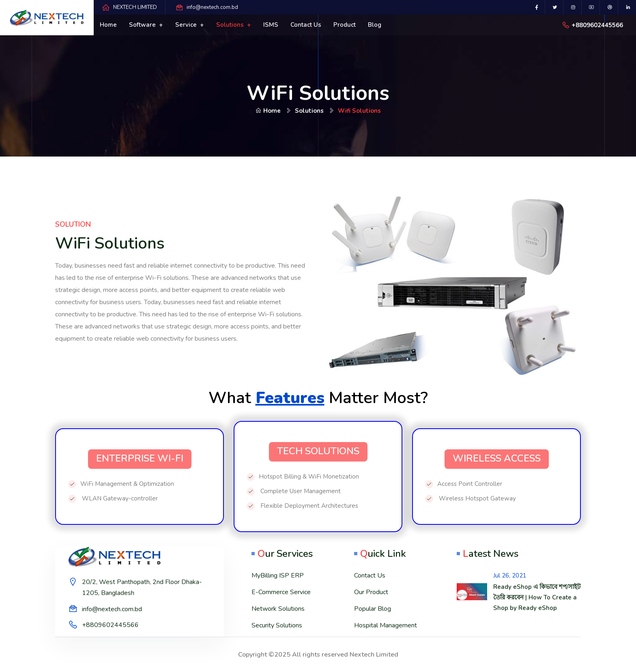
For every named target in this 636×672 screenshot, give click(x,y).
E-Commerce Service (281, 592)
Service (187, 25)
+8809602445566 (597, 25)
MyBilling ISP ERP (278, 575)
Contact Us (370, 575)
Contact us (306, 25)
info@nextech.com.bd (212, 7)
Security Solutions (277, 625)
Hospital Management (386, 625)
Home (108, 25)
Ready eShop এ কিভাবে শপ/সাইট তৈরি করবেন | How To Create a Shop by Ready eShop (537, 597)
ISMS (271, 25)
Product (345, 25)
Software (143, 25)
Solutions (231, 25)
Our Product (371, 592)
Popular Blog (373, 609)
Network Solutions (278, 609)
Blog (375, 25)
